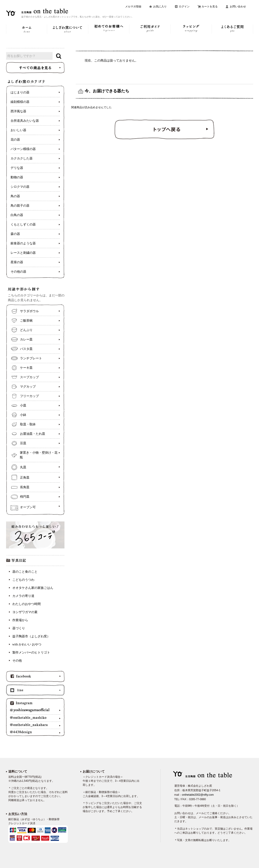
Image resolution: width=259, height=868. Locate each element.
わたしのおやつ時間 (27, 604)
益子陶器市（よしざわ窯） (31, 636)
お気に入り (160, 7)
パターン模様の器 (23, 149)
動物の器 (17, 177)
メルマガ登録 (133, 7)
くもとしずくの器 (23, 224)
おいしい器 (18, 130)
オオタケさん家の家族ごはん (33, 588)
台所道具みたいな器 (25, 121)
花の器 (15, 140)
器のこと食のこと (25, 572)
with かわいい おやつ (27, 644)
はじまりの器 (20, 92)
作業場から (20, 620)
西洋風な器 (18, 111)
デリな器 (17, 168)
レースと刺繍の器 (23, 253)
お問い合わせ (238, 7)
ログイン (184, 7)
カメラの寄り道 (23, 596)
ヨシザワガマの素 (25, 612)
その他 (17, 661)
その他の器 (18, 272)
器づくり (19, 628)
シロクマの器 (20, 187)
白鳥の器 (17, 215)
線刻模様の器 (20, 102)
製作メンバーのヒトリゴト (31, 653)
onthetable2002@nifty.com (198, 795)
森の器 (15, 234)
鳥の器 (15, 196)
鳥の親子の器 (20, 206)
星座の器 (17, 262)
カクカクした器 (22, 158)
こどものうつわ (23, 580)
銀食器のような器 (23, 243)
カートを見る (210, 7)
